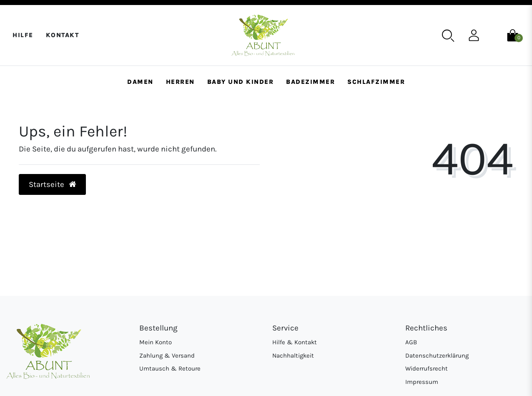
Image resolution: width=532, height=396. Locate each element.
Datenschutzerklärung (437, 356)
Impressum (422, 382)
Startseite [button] (53, 184)
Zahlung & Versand (167, 356)
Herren (180, 82)
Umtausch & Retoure (170, 368)
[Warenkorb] (513, 35)
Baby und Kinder (241, 82)
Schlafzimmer (376, 82)
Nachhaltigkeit (293, 356)
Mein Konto (156, 342)
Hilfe (23, 35)
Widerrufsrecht (427, 368)
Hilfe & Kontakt (295, 342)
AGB (411, 342)
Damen (140, 82)
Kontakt (63, 35)
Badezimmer (310, 82)
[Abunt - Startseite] (263, 35)
